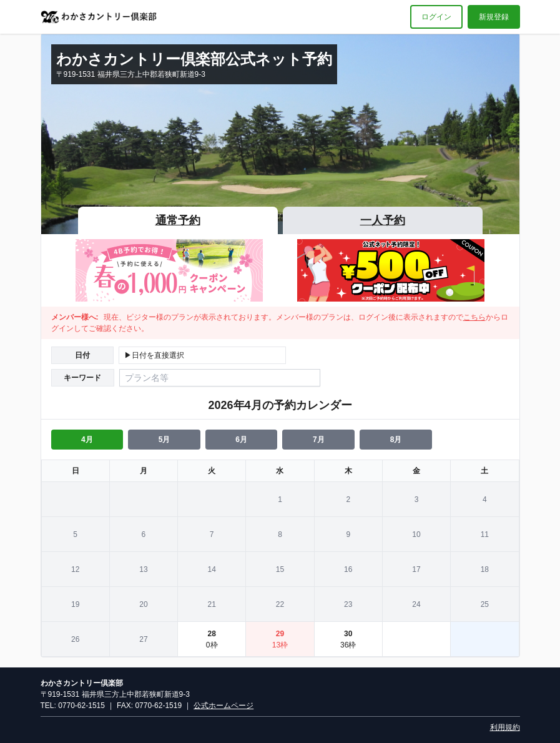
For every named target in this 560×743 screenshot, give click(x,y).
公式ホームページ (224, 706)
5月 (165, 440)
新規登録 (494, 17)
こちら (474, 317)
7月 (319, 440)
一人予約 (383, 220)
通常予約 (178, 220)
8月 (396, 440)
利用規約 (505, 727)
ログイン (436, 17)
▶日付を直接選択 (154, 355)
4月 (87, 440)
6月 (241, 440)
